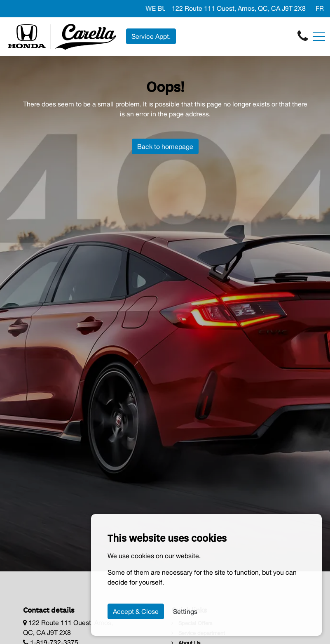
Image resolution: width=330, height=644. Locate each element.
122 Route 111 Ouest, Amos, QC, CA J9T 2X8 (239, 8)
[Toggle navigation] (319, 36)
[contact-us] (303, 36)
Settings (185, 611)
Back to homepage (165, 146)
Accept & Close (136, 611)
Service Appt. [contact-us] (151, 36)
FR (320, 8)
